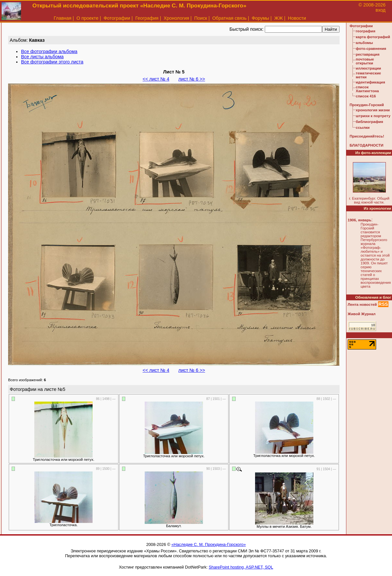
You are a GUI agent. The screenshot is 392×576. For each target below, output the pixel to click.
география (365, 31)
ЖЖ (279, 18)
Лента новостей (362, 305)
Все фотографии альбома (49, 51)
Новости (297, 18)
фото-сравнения (371, 49)
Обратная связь (230, 18)
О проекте (87, 18)
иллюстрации (368, 68)
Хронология (176, 18)
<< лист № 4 (156, 79)
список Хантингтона (367, 89)
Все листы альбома (42, 57)
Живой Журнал (362, 314)
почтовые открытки (365, 61)
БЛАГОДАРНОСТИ (366, 145)
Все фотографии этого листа (52, 62)
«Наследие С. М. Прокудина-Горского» (208, 544)
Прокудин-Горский (367, 105)
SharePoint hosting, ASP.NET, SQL (241, 567)
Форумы (260, 18)
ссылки (363, 127)
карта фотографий (373, 37)
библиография (370, 122)
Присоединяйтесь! (367, 136)
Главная (63, 18)
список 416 (366, 96)
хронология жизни (373, 110)
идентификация (370, 82)
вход (381, 10)
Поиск (201, 18)
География (147, 18)
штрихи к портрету (373, 116)
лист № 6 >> (192, 79)
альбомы (364, 43)
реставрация (368, 54)
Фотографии (117, 18)
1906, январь (359, 220)
